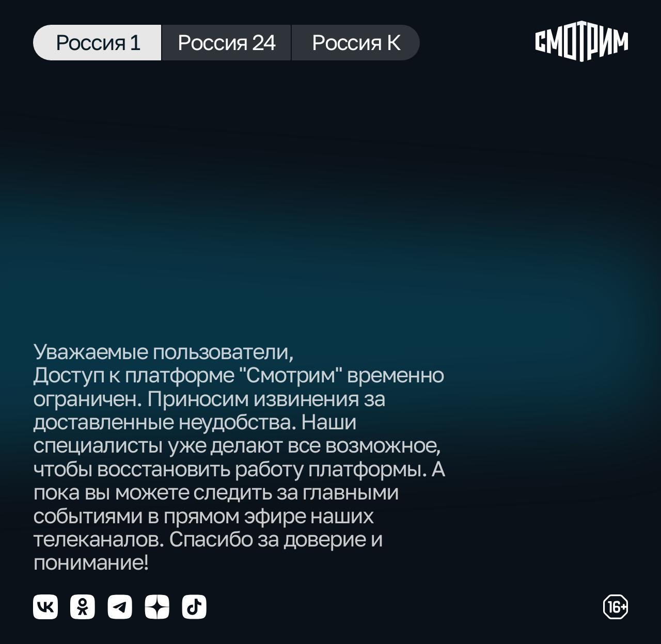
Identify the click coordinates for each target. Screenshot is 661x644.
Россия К (356, 42)
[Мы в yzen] (157, 607)
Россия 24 (226, 42)
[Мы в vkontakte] (45, 607)
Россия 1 (97, 42)
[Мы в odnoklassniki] (83, 607)
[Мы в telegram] (120, 607)
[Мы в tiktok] (194, 607)
